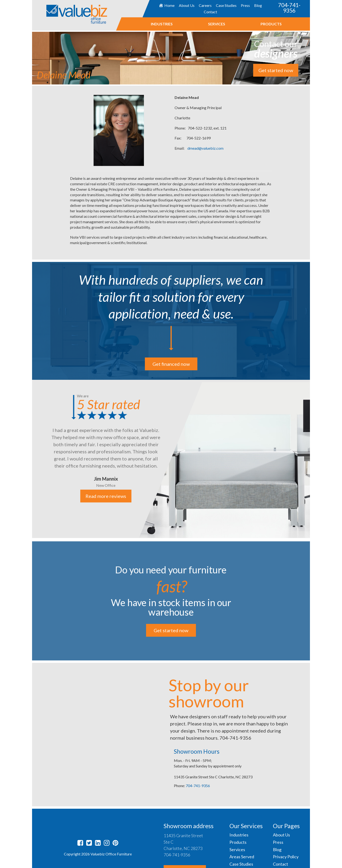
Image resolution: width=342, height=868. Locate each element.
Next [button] (313, 459)
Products (271, 24)
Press (245, 5)
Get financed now (171, 364)
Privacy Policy (286, 857)
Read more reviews (106, 496)
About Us (187, 5)
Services (216, 24)
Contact (210, 12)
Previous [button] (28, 459)
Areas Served (242, 857)
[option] (171, 459)
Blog (258, 5)
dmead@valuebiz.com (205, 148)
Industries (161, 24)
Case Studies (226, 5)
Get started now (276, 70)
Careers (205, 5)
